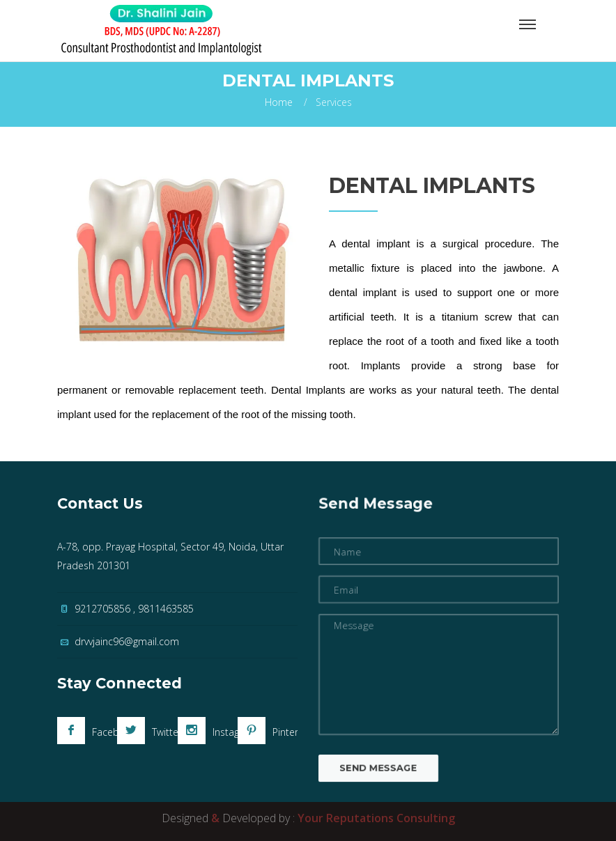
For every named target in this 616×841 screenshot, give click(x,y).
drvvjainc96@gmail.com (127, 641)
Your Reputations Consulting (376, 818)
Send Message (373, 780)
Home (279, 102)
